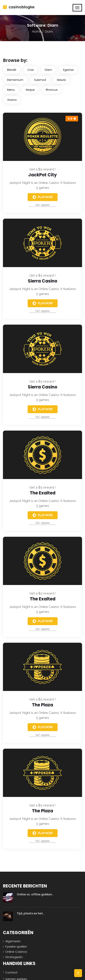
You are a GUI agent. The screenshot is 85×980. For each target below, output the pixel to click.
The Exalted (43, 493)
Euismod (40, 80)
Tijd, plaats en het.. (31, 913)
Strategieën (14, 957)
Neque (30, 90)
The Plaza (42, 705)
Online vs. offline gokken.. (35, 894)
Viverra (12, 100)
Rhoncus (52, 90)
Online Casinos (16, 952)
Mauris (61, 80)
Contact (11, 972)
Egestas (68, 70)
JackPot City (42, 175)
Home (37, 32)
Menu (11, 90)
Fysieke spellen (16, 946)
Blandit (12, 70)
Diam (48, 70)
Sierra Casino (42, 281)
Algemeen (13, 941)
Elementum (15, 80)
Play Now (43, 197)
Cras (31, 70)
